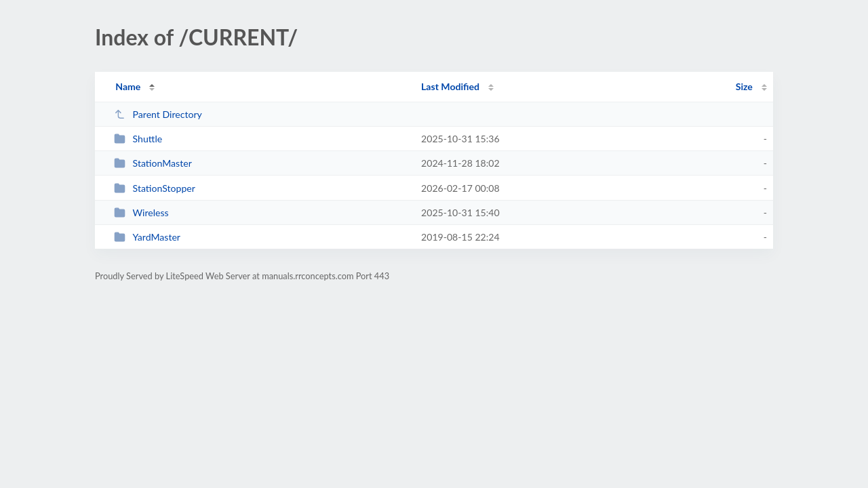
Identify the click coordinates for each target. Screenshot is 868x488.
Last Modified (450, 86)
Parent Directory (158, 114)
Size (744, 86)
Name (128, 86)
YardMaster (147, 237)
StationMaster (153, 163)
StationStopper (155, 188)
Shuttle (138, 139)
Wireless (141, 212)
